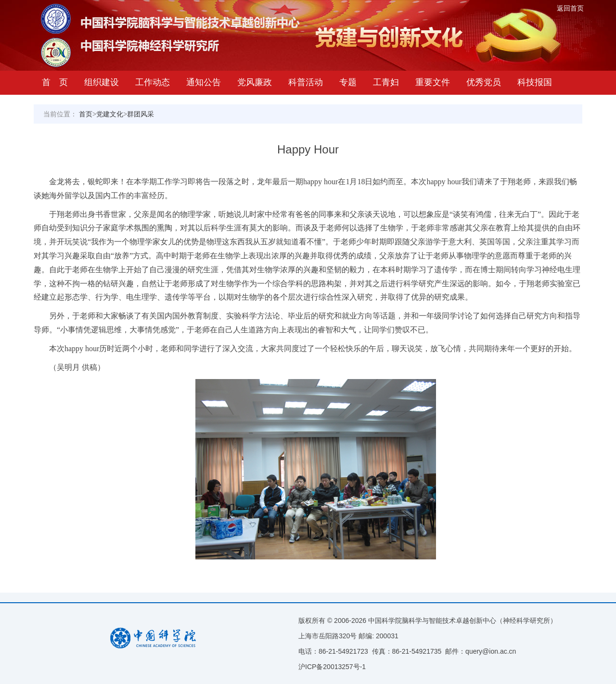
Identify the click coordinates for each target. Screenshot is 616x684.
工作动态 (153, 82)
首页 (86, 114)
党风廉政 (255, 82)
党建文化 (110, 114)
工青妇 (386, 82)
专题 (348, 82)
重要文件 (433, 82)
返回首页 (570, 8)
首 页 (55, 82)
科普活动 (306, 82)
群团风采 (141, 114)
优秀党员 (484, 82)
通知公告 (204, 82)
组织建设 (102, 82)
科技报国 (535, 82)
